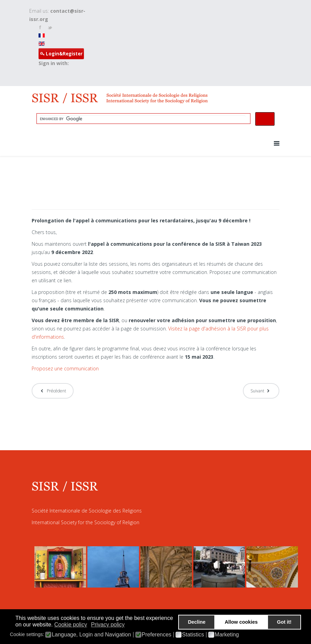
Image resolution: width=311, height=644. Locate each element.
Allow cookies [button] (241, 622)
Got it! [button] (284, 622)
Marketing (227, 635)
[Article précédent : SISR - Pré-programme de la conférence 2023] (53, 391)
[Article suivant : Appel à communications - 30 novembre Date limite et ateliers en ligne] (261, 391)
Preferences (157, 635)
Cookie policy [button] (71, 625)
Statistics (193, 635)
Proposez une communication (65, 368)
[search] (143, 119)
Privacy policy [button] (108, 625)
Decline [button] (197, 622)
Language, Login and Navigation (91, 635)
